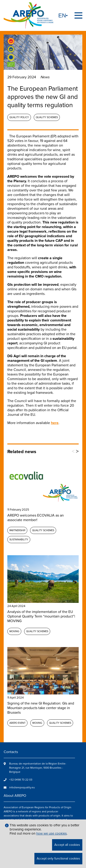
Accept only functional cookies (58, 858)
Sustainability (19, 540)
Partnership (17, 530)
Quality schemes (47, 117)
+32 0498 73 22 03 (21, 780)
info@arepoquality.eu (22, 788)
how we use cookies (51, 833)
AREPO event (17, 723)
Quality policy (19, 117)
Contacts (11, 752)
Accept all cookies (67, 845)
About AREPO (15, 796)
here (55, 423)
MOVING (14, 631)
